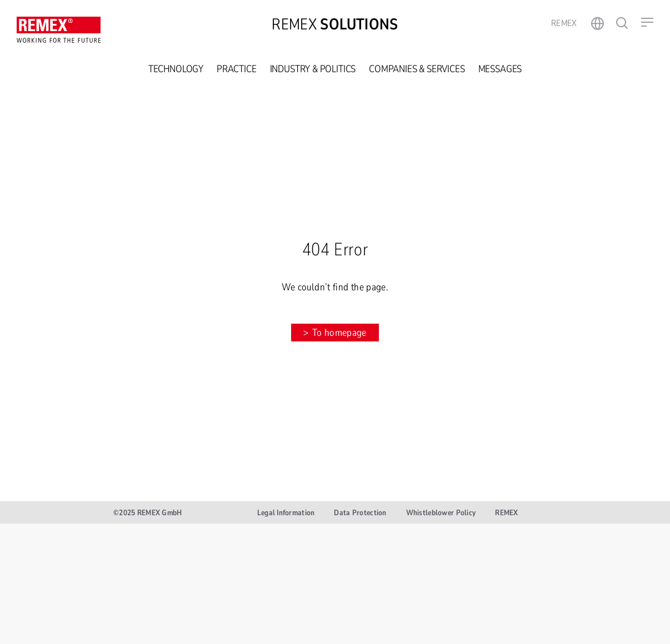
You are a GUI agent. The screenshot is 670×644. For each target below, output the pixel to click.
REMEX (506, 513)
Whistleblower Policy (441, 513)
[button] (647, 22)
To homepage (339, 333)
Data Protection (360, 513)
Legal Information (286, 513)
